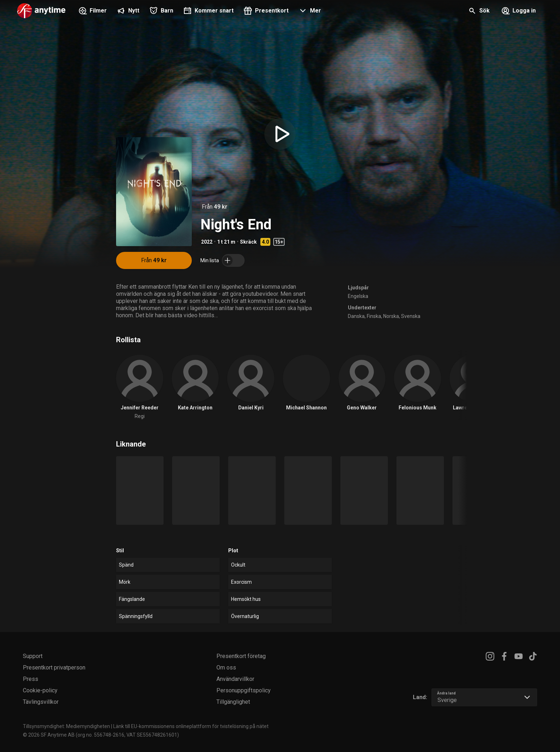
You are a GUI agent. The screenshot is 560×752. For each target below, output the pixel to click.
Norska (391, 316)
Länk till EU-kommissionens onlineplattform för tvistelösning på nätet (191, 726)
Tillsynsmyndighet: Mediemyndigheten (66, 726)
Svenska (411, 316)
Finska (374, 316)
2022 (207, 242)
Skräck (248, 242)
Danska (356, 316)
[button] (309, 11)
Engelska (358, 296)
